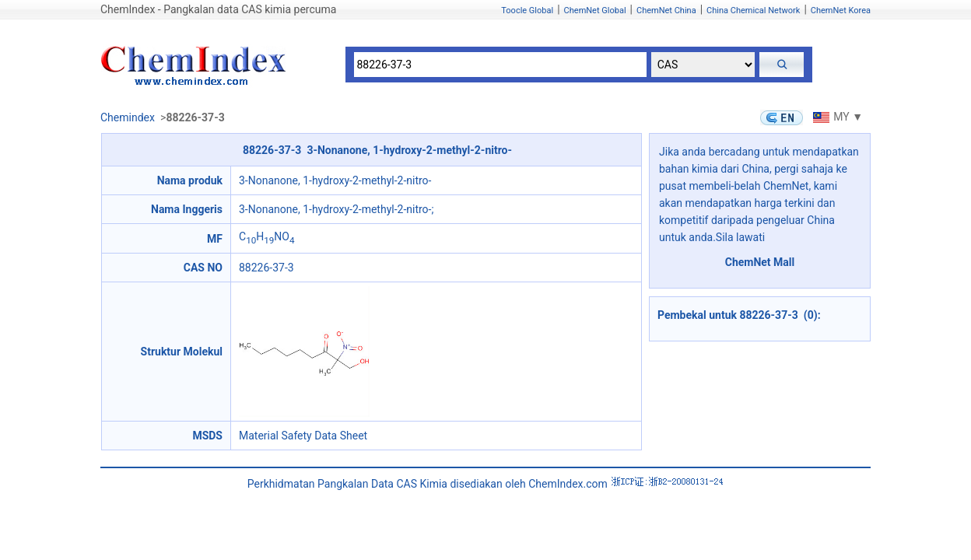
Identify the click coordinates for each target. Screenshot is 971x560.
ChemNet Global (595, 10)
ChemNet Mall (760, 262)
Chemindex (128, 117)
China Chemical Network (753, 10)
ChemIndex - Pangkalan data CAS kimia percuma (218, 9)
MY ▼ (836, 117)
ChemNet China (666, 10)
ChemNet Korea (841, 10)
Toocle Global (527, 10)
